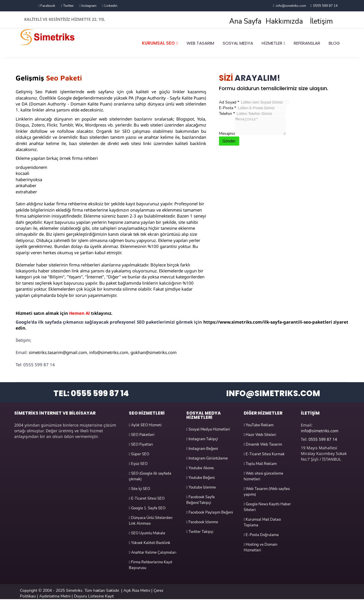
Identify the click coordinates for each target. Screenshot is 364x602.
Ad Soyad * (229, 102)
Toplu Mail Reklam (260, 464)
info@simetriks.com (291, 6)
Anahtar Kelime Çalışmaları (153, 553)
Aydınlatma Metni (55, 596)
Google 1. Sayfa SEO (147, 508)
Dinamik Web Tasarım (263, 444)
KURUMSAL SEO (158, 43)
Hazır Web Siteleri (260, 435)
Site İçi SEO (139, 489)
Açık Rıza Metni (137, 590)
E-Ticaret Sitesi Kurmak (264, 454)
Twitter (67, 6)
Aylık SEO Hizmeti (145, 425)
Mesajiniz (227, 137)
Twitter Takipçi (200, 532)
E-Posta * (227, 108)
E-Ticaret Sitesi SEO (147, 498)
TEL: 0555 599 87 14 (91, 393)
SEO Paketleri (142, 435)
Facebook (47, 6)
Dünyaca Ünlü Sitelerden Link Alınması (151, 521)
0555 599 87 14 (325, 6)
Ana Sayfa (245, 21)
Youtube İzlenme (201, 487)
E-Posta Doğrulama (261, 535)
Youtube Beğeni (200, 478)
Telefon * (227, 114)
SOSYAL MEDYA (238, 43)
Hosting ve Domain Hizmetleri (261, 547)
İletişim (321, 21)
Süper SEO (139, 454)
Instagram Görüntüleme (207, 458)
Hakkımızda (284, 21)
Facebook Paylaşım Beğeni (210, 512)
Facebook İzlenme (202, 522)
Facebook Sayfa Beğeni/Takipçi (200, 500)
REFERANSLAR (307, 43)
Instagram (88, 6)
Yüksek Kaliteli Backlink (150, 543)
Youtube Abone (200, 468)
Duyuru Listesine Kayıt (94, 596)
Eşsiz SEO (138, 464)
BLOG (334, 43)
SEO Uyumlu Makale (147, 533)
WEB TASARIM (200, 43)
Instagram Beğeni (202, 449)
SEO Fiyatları (141, 444)
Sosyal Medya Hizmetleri (208, 429)
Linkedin (110, 6)
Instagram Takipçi (202, 439)
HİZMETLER (272, 43)
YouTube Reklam (259, 425)
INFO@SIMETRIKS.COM (273, 393)
